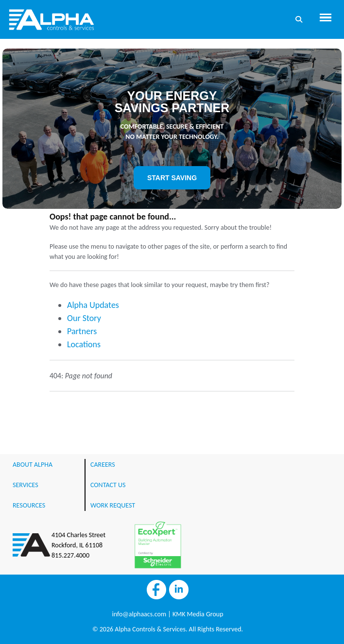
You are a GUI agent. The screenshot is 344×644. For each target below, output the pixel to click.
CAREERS (103, 465)
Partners (82, 331)
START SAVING (172, 178)
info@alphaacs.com (139, 614)
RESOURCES (29, 505)
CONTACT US (108, 485)
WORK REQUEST (113, 505)
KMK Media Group (198, 614)
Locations (84, 344)
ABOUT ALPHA (33, 465)
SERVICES (26, 485)
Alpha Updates (93, 305)
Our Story (84, 318)
